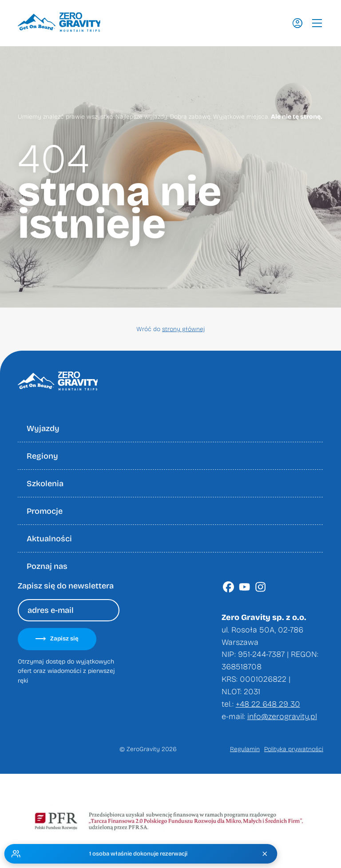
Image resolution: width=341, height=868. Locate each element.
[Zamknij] (266, 854)
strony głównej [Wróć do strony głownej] (183, 329)
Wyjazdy (43, 428)
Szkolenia (45, 484)
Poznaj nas (47, 566)
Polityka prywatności (294, 749)
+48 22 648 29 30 (268, 704)
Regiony (42, 456)
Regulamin (245, 749)
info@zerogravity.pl (282, 716)
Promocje (45, 511)
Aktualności (49, 539)
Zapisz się (57, 639)
